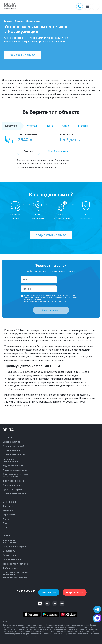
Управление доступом (15, 470)
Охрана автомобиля (14, 455)
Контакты (8, 506)
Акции (6, 519)
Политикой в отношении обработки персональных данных (45, 302)
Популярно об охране (15, 547)
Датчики (19, 21)
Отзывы (7, 528)
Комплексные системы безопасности (15, 475)
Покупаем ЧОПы (75, 592)
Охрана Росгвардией (14, 494)
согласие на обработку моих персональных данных (47, 296)
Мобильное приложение (10, 541)
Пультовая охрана (13, 489)
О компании (9, 502)
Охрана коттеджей (13, 446)
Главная (8, 21)
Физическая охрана (13, 481)
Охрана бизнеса (12, 450)
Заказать (28, 151)
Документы (9, 551)
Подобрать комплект (59, 151)
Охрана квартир (11, 442)
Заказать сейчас (23, 55)
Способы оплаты (12, 559)
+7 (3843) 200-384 (25, 591)
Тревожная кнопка (13, 485)
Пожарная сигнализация (10, 460)
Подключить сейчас (51, 235)
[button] (96, 6)
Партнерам (9, 515)
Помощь (7, 536)
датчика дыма (58, 41)
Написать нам (49, 592)
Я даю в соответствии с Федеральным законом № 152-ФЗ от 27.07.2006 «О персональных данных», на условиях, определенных (51, 299)
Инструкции (9, 555)
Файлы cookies (11, 568)
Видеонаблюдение (13, 466)
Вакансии (8, 510)
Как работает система (15, 564)
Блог (5, 523)
